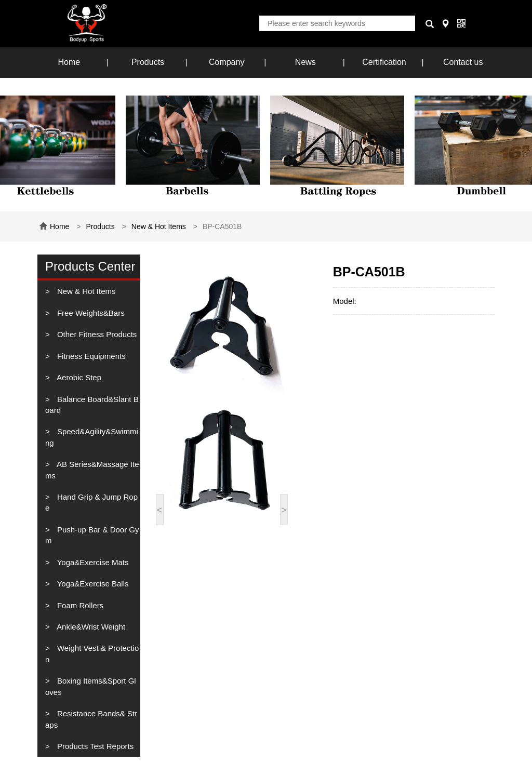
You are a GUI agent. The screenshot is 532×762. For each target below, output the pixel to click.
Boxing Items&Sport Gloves (91, 686)
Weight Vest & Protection (92, 653)
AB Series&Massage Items (92, 470)
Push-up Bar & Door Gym (92, 535)
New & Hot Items (159, 226)
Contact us (463, 62)
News (305, 62)
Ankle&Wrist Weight (90, 627)
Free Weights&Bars (90, 313)
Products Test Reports (94, 746)
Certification (384, 62)
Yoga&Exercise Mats (92, 562)
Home (69, 62)
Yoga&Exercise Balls (92, 584)
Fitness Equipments (90, 356)
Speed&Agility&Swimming (92, 437)
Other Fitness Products (96, 334)
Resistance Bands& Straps (91, 719)
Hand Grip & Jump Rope (91, 502)
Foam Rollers (79, 605)
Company (227, 62)
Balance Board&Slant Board (92, 405)
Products (148, 62)
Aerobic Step (78, 377)
